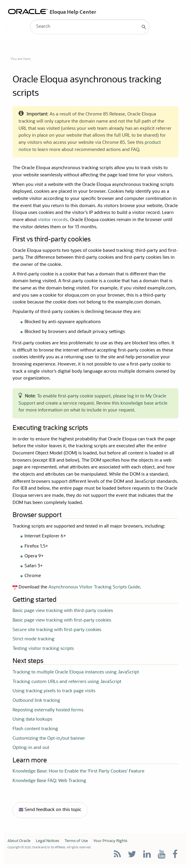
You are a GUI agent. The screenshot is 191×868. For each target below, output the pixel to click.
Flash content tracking (35, 729)
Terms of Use (76, 841)
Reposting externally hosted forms (48, 710)
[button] (144, 27)
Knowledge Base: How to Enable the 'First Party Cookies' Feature (78, 771)
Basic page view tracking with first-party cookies (62, 620)
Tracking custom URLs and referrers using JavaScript (67, 682)
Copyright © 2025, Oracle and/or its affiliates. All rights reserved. (49, 847)
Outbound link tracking (36, 701)
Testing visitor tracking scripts (43, 649)
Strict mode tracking (33, 639)
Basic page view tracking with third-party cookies (63, 611)
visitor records (53, 220)
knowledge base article (144, 404)
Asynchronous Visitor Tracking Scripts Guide (94, 587)
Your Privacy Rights (110, 841)
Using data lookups (32, 720)
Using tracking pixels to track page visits (54, 691)
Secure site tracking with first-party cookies (57, 630)
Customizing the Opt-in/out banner (49, 739)
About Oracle (19, 841)
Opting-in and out (31, 748)
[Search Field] (90, 27)
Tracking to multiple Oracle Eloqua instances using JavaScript (76, 672)
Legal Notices (48, 841)
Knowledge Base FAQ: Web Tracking (49, 781)
